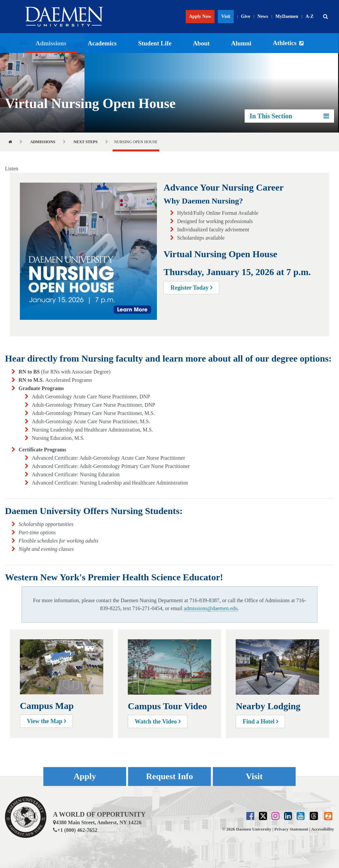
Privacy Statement (291, 829)
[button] (325, 17)
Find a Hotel (260, 722)
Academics (102, 43)
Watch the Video (158, 722)
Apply (85, 776)
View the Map (46, 721)
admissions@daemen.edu (211, 608)
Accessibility (323, 829)
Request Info (169, 776)
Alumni (241, 43)
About (201, 43)
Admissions (51, 43)
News (263, 16)
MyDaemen (287, 16)
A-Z (310, 16)
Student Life (155, 43)
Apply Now (200, 16)
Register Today (191, 288)
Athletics (285, 43)
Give (246, 16)
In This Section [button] (289, 116)
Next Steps (86, 142)
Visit (226, 16)
